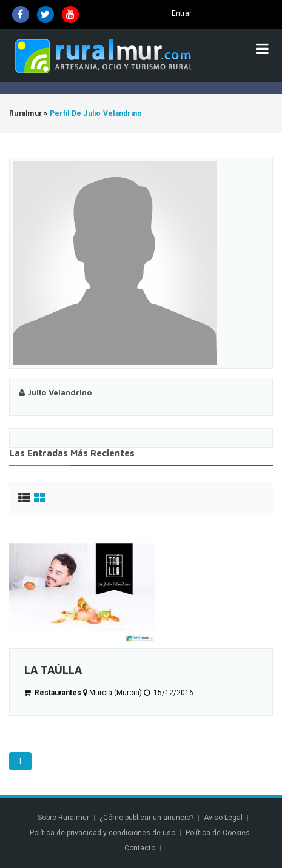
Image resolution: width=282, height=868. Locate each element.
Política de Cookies (218, 833)
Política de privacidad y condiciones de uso (102, 833)
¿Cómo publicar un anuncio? (146, 818)
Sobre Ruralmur (63, 818)
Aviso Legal (223, 818)
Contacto (141, 848)
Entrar (182, 13)
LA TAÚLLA (53, 670)
